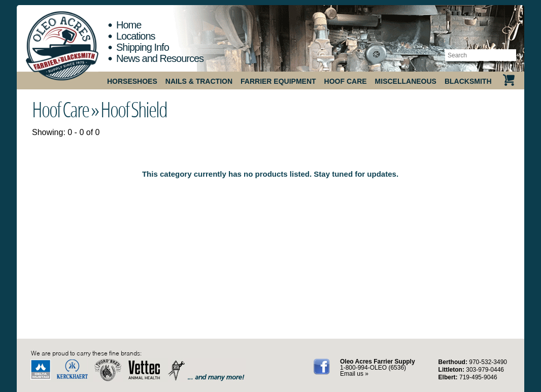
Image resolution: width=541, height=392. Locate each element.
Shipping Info (143, 47)
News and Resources (160, 58)
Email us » (354, 374)
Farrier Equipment (278, 81)
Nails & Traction (199, 81)
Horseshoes (132, 81)
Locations (136, 36)
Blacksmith (468, 81)
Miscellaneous (406, 81)
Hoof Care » (65, 109)
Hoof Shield (134, 109)
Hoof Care (346, 81)
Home (129, 25)
